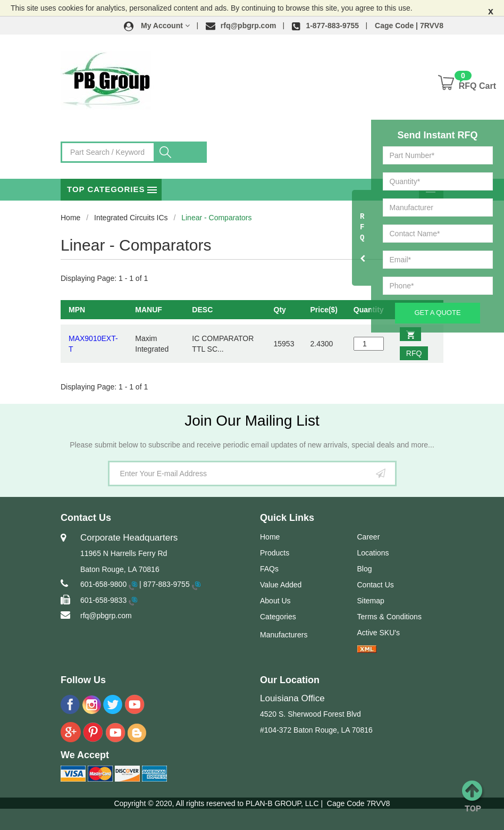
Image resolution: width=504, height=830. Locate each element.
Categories (278, 617)
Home (70, 218)
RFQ (414, 353)
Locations (373, 553)
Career (369, 537)
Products (275, 553)
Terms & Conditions (389, 617)
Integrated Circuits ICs (131, 218)
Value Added (281, 585)
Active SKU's (379, 633)
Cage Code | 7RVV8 (409, 26)
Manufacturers (284, 635)
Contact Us (376, 585)
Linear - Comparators (216, 218)
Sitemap (371, 601)
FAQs (269, 569)
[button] (157, 26)
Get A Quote (437, 313)
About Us (275, 601)
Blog (365, 569)
